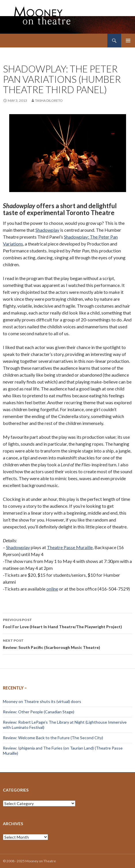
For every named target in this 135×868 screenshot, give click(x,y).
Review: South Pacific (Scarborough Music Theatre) (67, 643)
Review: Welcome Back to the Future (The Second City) (53, 738)
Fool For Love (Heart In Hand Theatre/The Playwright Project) (67, 623)
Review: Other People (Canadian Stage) (39, 712)
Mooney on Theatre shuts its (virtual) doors (42, 701)
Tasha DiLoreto (49, 100)
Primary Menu (128, 41)
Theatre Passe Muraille (70, 547)
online (52, 589)
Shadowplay (47, 230)
